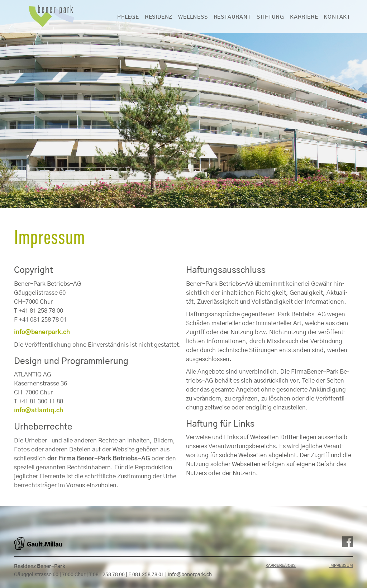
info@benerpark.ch (190, 575)
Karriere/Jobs (281, 566)
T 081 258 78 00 (107, 575)
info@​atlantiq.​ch (39, 410)
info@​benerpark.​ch (42, 332)
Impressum (341, 566)
